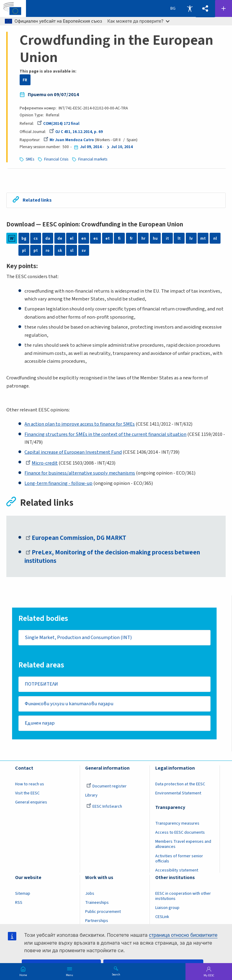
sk (60, 250)
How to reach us (30, 785)
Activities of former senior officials (179, 859)
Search (116, 974)
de (60, 238)
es (96, 238)
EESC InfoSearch (104, 807)
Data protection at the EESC (180, 785)
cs (36, 238)
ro (48, 250)
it (167, 238)
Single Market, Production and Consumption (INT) (78, 638)
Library (91, 796)
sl (72, 250)
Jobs (90, 894)
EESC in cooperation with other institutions (183, 897)
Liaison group (167, 909)
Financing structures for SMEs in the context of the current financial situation (105, 434)
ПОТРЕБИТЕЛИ (42, 684)
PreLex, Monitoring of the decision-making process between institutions (113, 557)
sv (84, 250)
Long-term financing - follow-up (58, 483)
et (108, 238)
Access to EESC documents (180, 833)
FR (25, 80)
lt (179, 238)
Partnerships (97, 922)
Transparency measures (177, 824)
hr (143, 238)
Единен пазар (40, 724)
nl (215, 238)
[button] (205, 9)
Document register (106, 787)
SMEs (30, 159)
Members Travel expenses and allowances (183, 845)
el (72, 238)
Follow (224, 8)
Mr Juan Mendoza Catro (69, 140)
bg (24, 238)
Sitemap (23, 894)
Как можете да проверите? (139, 21)
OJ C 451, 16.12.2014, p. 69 (76, 132)
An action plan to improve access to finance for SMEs (80, 424)
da (48, 238)
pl (24, 250)
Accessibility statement (177, 871)
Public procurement (103, 913)
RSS (19, 904)
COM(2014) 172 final (58, 123)
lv (191, 238)
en (84, 238)
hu (155, 238)
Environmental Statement (178, 794)
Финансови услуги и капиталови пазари (69, 704)
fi (119, 238)
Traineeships (97, 904)
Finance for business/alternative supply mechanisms (80, 473)
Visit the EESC (27, 794)
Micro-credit (42, 463)
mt (203, 238)
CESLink (162, 918)
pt (36, 250)
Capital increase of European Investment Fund (73, 452)
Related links (38, 200)
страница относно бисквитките (183, 935)
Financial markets (93, 159)
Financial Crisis (56, 159)
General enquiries (31, 803)
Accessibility (190, 8)
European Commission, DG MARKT (76, 538)
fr (131, 238)
